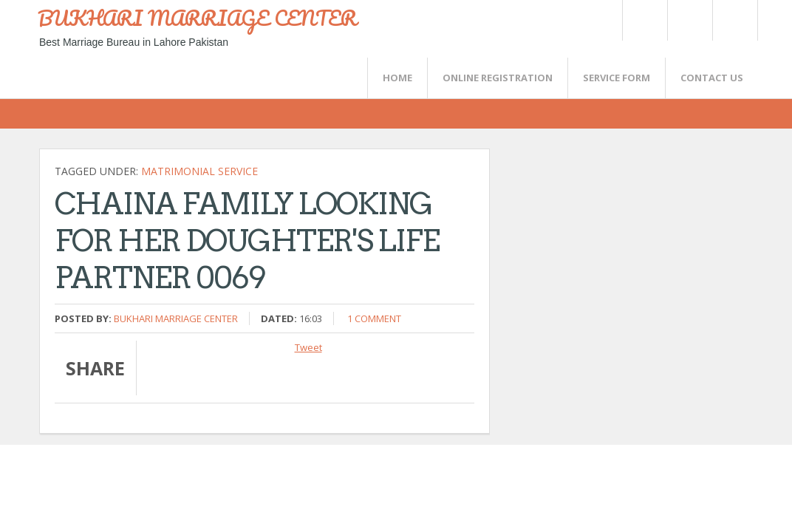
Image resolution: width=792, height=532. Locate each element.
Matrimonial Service (199, 171)
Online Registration (498, 78)
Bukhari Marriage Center (176, 318)
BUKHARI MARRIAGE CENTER (197, 18)
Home (397, 78)
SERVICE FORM (617, 78)
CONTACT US (712, 78)
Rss (689, 20)
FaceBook (732, 20)
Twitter (644, 20)
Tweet (308, 347)
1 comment (374, 318)
